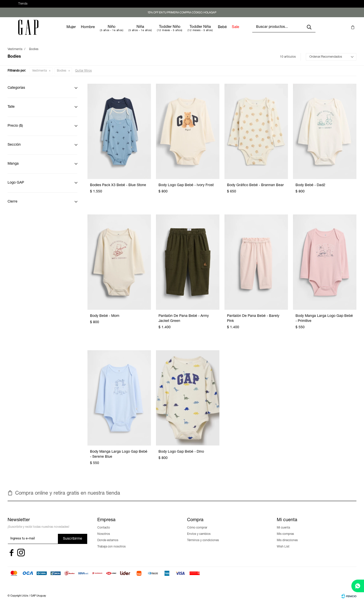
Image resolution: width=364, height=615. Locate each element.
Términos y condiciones (203, 545)
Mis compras (285, 539)
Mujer (86, 32)
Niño (127, 32)
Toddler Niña (215, 32)
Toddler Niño (185, 32)
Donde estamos (108, 545)
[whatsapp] (358, 586)
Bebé (237, 32)
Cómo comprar (197, 533)
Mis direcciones (287, 545)
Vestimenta (39, 76)
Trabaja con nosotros (111, 552)
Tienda (23, 6)
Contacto (104, 533)
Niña (155, 32)
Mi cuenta (283, 533)
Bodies (62, 76)
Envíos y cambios (199, 539)
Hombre (103, 32)
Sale (251, 32)
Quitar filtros (83, 76)
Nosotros (104, 539)
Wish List (283, 552)
